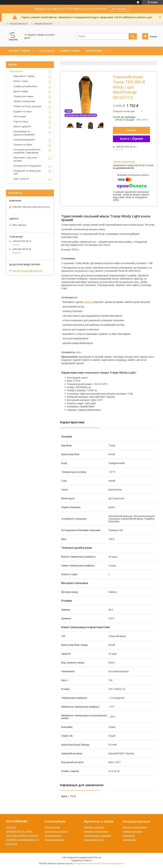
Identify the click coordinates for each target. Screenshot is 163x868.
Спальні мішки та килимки (97, 836)
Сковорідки (129, 836)
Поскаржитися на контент (86, 864)
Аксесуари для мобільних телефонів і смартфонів (27, 151)
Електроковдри (53, 836)
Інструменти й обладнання (27, 166)
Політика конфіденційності (112, 864)
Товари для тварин (23, 96)
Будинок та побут (23, 111)
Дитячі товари (21, 91)
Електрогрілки (52, 827)
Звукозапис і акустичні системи (25, 159)
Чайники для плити (132, 831)
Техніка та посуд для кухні (27, 106)
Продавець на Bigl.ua (81, 861)
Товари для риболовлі (25, 86)
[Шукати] (133, 36)
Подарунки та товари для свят (27, 172)
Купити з (131, 139)
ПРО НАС (11, 827)
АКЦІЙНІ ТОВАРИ (70, 51)
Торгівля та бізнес (23, 145)
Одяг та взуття (21, 179)
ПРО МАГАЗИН (94, 51)
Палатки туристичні (94, 827)
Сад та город (21, 121)
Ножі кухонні (129, 840)
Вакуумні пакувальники (135, 827)
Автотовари (20, 116)
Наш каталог (16, 71)
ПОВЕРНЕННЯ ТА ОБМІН (19, 831)
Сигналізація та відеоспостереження (24, 133)
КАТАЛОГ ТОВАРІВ (19, 51)
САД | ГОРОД (47, 51)
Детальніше (119, 9)
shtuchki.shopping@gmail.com (27, 271)
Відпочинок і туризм (24, 76)
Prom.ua (97, 858)
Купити (132, 130)
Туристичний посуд (94, 840)
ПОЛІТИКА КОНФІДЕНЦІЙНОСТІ (23, 840)
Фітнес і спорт (21, 81)
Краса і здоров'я (22, 126)
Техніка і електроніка (24, 101)
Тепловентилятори (54, 840)
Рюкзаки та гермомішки (96, 831)
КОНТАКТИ (12, 844)
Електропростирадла (56, 831)
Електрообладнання (24, 140)
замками (88, 302)
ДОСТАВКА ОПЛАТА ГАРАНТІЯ (22, 836)
